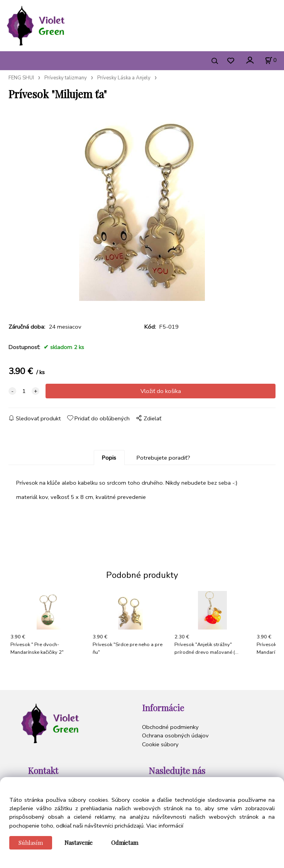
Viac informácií (165, 826)
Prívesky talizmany (66, 78)
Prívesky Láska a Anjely (124, 78)
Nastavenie (79, 843)
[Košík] (270, 60)
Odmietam (125, 843)
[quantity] (24, 391)
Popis (109, 458)
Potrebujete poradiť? (163, 458)
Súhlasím (31, 843)
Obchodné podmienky (170, 727)
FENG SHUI (21, 78)
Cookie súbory (160, 744)
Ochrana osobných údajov (175, 735)
